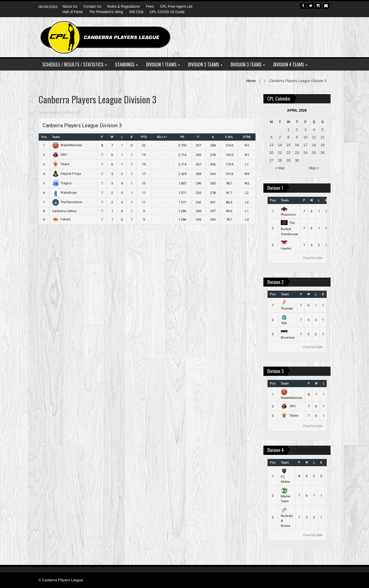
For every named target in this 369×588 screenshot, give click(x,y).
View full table (313, 258)
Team (56, 137)
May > (314, 168)
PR (182, 137)
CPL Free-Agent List (176, 6)
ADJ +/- (162, 137)
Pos (44, 137)
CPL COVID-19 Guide (167, 12)
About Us (70, 6)
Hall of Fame (73, 12)
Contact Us (92, 6)
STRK (247, 137)
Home (251, 81)
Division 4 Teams (289, 64)
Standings (125, 64)
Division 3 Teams (246, 64)
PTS (144, 137)
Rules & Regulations (124, 6)
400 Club (136, 12)
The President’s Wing (106, 12)
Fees (150, 6)
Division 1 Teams (161, 64)
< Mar (280, 168)
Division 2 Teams (204, 64)
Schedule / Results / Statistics (73, 64)
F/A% (229, 137)
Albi (55, 112)
